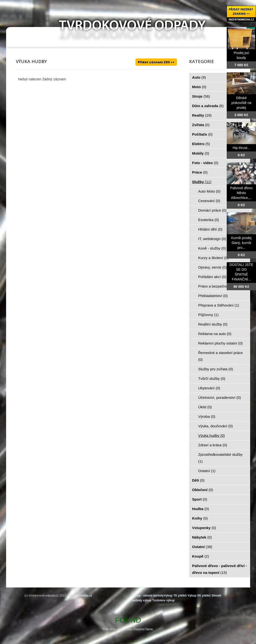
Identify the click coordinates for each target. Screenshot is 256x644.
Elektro (201, 144)
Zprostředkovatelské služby (220, 458)
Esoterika (209, 220)
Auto (199, 77)
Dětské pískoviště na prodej (241, 103)
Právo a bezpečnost (217, 286)
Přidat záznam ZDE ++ (156, 62)
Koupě (200, 556)
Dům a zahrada (208, 106)
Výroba (207, 416)
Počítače (202, 134)
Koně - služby (212, 248)
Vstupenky (204, 528)
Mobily (201, 153)
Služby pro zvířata (216, 369)
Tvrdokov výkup (164, 600)
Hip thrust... (241, 148)
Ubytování (209, 388)
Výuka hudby (211, 435)
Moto (199, 87)
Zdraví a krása (213, 445)
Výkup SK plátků (199, 596)
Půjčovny (208, 315)
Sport (200, 499)
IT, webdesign (212, 239)
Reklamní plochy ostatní (220, 343)
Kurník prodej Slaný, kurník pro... (241, 243)
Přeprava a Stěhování (219, 305)
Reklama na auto (215, 334)
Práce (200, 172)
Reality (202, 115)
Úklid (205, 407)
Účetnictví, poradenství (220, 397)
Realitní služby (213, 324)
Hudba (200, 509)
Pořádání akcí (212, 277)
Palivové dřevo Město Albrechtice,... (241, 193)
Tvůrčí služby (212, 378)
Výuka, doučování (215, 426)
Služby (202, 182)
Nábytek (202, 537)
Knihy (200, 518)
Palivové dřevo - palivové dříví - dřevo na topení (219, 569)
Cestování (209, 201)
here (149, 629)
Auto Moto (209, 191)
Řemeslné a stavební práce (220, 356)
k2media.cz (84, 596)
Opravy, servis (212, 267)
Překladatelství (213, 296)
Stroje (201, 96)
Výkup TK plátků (175, 596)
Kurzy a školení (213, 258)
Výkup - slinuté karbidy (148, 596)
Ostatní (207, 471)
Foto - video (205, 163)
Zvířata (201, 125)
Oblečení (203, 490)
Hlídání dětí (210, 229)
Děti (198, 480)
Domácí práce (212, 210)
